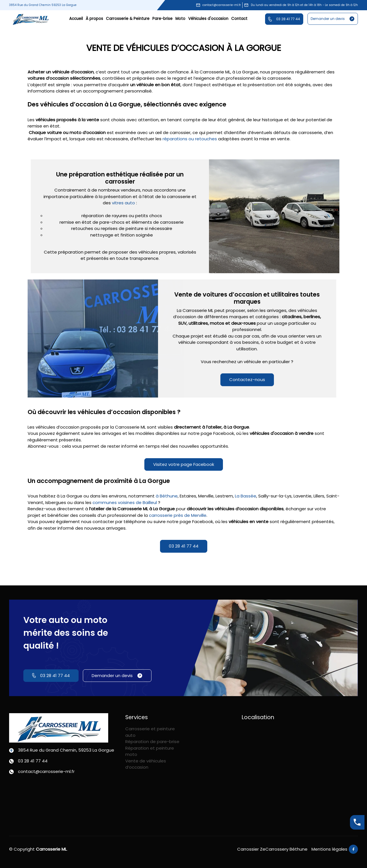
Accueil (76, 19)
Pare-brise (162, 19)
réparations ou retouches (190, 139)
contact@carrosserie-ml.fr (219, 5)
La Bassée (246, 496)
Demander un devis (333, 19)
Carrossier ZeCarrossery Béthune (272, 849)
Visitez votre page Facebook (184, 464)
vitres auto (123, 203)
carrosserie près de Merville (178, 515)
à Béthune (167, 496)
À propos (94, 19)
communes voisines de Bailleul (125, 502)
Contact (239, 19)
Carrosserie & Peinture (128, 19)
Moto (180, 19)
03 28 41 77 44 (284, 19)
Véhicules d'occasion (208, 19)
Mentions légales (329, 849)
